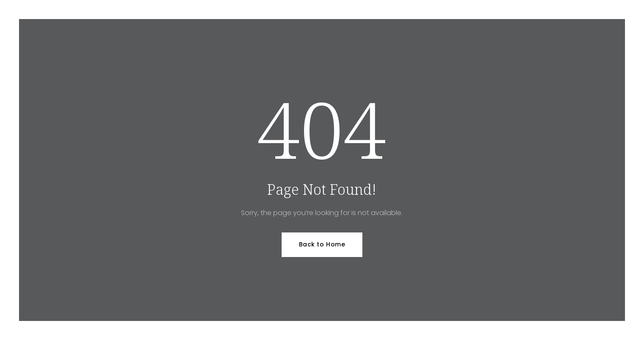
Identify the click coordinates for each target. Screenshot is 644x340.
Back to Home (322, 244)
